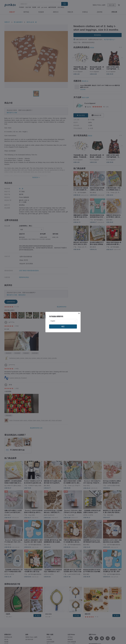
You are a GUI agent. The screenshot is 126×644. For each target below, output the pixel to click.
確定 (63, 326)
